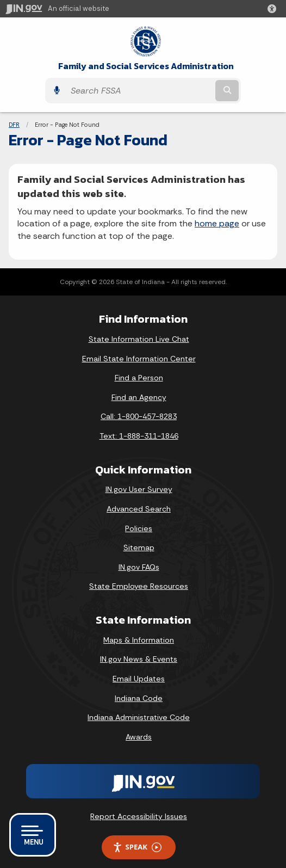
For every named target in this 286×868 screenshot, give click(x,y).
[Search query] (139, 91)
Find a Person (139, 378)
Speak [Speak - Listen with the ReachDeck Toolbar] (137, 847)
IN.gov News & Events (139, 659)
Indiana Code (139, 698)
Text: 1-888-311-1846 (139, 436)
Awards (139, 737)
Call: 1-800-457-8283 (139, 416)
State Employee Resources (139, 586)
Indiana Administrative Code (139, 717)
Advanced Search (139, 509)
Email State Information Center (139, 359)
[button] (274, 9)
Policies (139, 528)
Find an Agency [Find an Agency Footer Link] (139, 397)
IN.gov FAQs (139, 567)
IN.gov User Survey (139, 489)
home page (217, 223)
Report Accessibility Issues (139, 816)
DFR (14, 125)
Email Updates (139, 679)
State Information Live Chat (139, 339)
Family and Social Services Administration (146, 66)
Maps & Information (139, 640)
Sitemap (139, 547)
